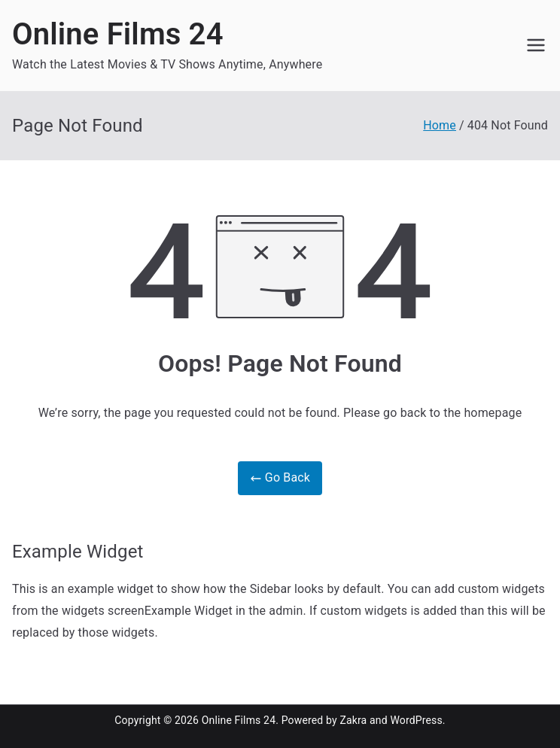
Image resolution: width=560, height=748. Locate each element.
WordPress (416, 720)
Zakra (353, 720)
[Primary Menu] (536, 45)
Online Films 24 (118, 34)
